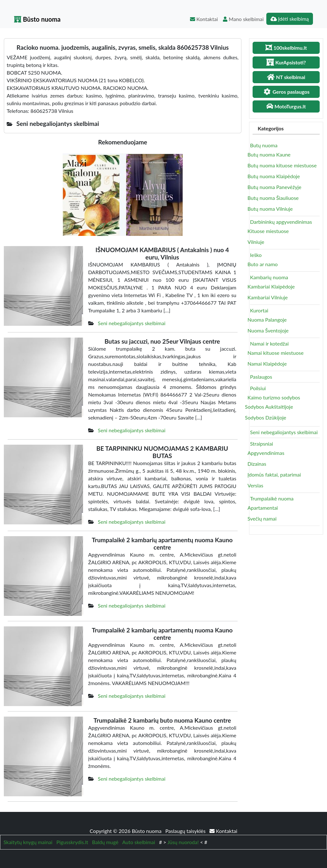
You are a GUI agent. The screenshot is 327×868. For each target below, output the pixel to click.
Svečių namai (262, 518)
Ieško (256, 255)
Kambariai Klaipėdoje (271, 286)
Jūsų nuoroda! (183, 842)
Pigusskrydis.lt (72, 842)
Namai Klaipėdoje (267, 364)
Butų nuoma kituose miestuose (282, 165)
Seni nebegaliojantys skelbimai (132, 323)
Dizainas (257, 464)
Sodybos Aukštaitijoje (269, 407)
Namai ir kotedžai (269, 343)
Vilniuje (256, 242)
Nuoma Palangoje (267, 320)
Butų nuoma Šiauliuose (273, 198)
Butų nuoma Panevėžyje (274, 187)
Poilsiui (258, 388)
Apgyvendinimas (266, 453)
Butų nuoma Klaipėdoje (274, 176)
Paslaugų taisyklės (186, 831)
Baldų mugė (105, 842)
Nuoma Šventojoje (268, 330)
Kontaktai (204, 19)
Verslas (255, 485)
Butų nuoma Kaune (269, 154)
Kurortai (259, 310)
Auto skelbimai (139, 842)
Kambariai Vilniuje (268, 297)
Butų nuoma (264, 145)
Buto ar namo (263, 264)
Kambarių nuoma (269, 277)
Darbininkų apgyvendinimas (281, 222)
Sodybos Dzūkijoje (266, 417)
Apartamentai (263, 508)
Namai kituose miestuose (276, 353)
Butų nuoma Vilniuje (270, 209)
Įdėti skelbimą (290, 19)
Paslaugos (261, 377)
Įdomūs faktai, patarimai (274, 474)
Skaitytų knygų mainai (28, 842)
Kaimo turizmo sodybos (274, 397)
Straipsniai (262, 444)
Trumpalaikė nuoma (272, 498)
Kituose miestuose (268, 231)
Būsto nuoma (37, 19)
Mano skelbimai (243, 19)
